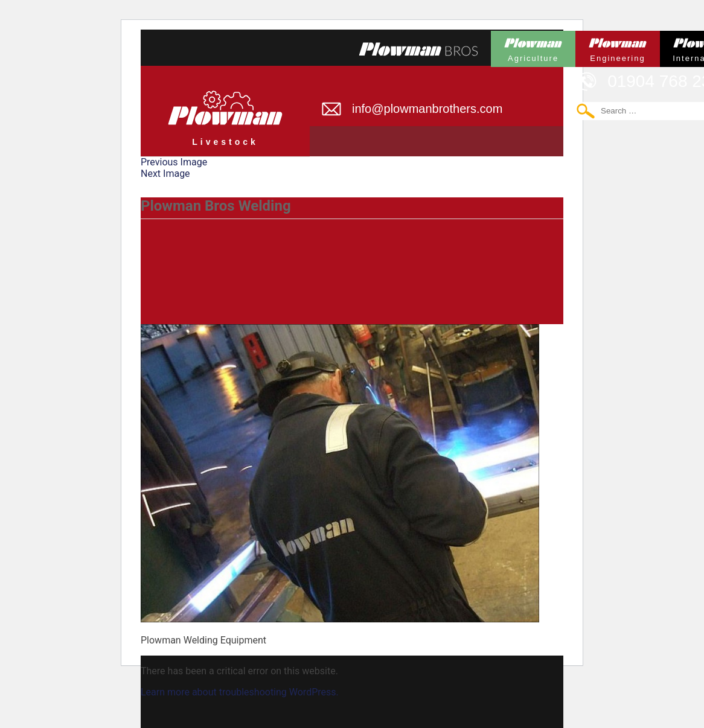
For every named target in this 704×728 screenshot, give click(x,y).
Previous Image (174, 162)
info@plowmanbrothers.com (427, 109)
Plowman (533, 47)
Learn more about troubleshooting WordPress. (240, 692)
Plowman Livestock (225, 106)
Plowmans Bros (418, 49)
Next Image (165, 174)
